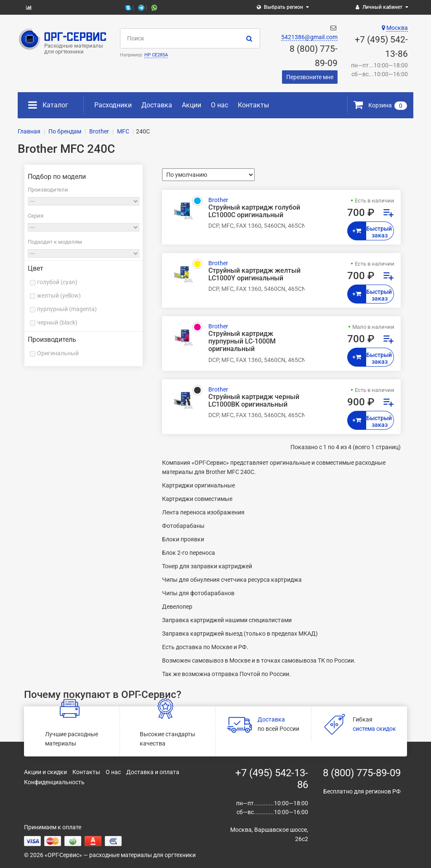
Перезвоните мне (310, 77)
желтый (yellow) (59, 296)
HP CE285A (156, 55)
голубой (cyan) (57, 282)
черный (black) (57, 322)
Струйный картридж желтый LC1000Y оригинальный (254, 274)
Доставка (157, 105)
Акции (192, 105)
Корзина (380, 105)
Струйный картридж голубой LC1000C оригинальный (254, 211)
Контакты (253, 105)
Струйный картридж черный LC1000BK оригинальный (254, 401)
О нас (219, 105)
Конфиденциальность (54, 782)
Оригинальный (58, 353)
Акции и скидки (45, 772)
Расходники (113, 105)
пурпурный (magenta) (67, 309)
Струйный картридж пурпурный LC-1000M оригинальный (242, 341)
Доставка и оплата (153, 772)
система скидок (374, 729)
